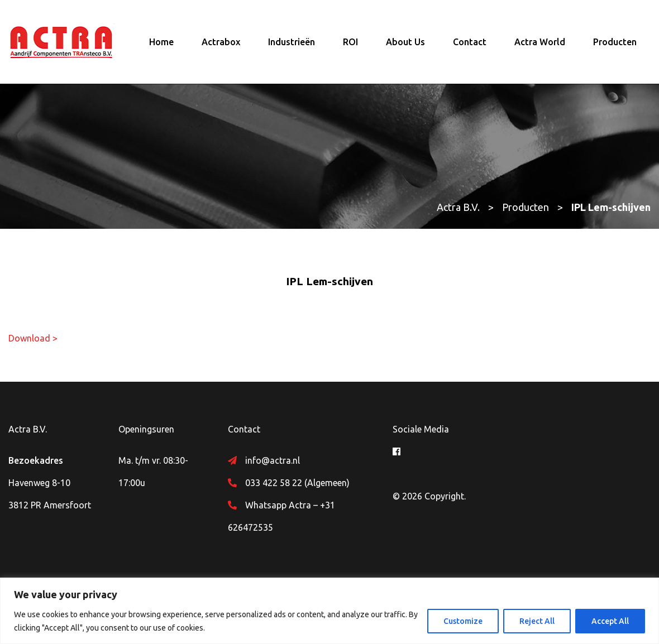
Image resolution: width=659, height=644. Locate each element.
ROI (350, 42)
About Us (405, 42)
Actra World (540, 42)
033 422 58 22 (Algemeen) (297, 483)
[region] (329, 611)
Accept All (610, 621)
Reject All (537, 621)
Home (161, 42)
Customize (463, 621)
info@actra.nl (273, 460)
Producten (615, 42)
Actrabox (221, 42)
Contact (470, 42)
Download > (33, 338)
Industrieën (292, 42)
